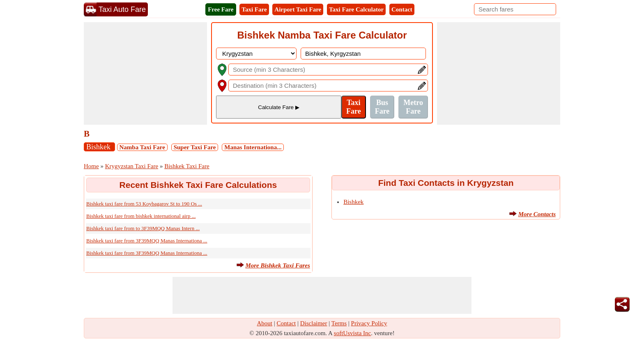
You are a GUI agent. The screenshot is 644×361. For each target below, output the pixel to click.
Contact (402, 9)
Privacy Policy (369, 323)
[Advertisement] (145, 73)
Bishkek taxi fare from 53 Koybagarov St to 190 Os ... (144, 204)
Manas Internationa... (253, 147)
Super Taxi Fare (195, 147)
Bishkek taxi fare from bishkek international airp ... (141, 216)
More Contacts (537, 214)
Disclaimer (314, 323)
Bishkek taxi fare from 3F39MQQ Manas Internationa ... (147, 241)
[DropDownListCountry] (256, 54)
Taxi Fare (254, 9)
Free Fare (221, 9)
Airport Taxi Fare (298, 9)
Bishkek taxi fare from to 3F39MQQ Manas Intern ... (143, 228)
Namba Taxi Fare (142, 147)
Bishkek (99, 147)
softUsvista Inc (352, 333)
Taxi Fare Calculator (356, 9)
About (265, 323)
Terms (339, 323)
